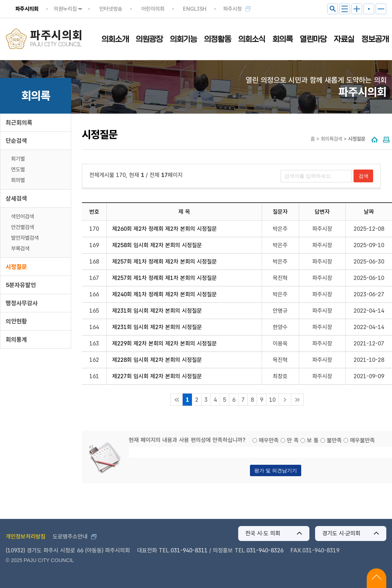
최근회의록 (19, 123)
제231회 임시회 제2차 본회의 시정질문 (157, 311)
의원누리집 (65, 9)
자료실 (344, 39)
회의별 (18, 180)
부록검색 (20, 249)
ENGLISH (195, 9)
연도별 (18, 170)
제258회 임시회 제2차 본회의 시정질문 (157, 245)
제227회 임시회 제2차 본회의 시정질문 (157, 376)
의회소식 (252, 39)
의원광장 (149, 39)
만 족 (293, 440)
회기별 (18, 159)
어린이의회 (153, 9)
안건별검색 (23, 227)
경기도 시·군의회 (341, 533)
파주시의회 (27, 9)
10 (272, 400)
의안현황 (16, 321)
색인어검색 (23, 217)
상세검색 (16, 198)
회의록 (283, 39)
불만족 (334, 440)
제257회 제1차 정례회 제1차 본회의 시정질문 (164, 278)
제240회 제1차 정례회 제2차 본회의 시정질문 (164, 294)
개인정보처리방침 (26, 537)
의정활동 (218, 39)
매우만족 (269, 440)
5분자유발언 (21, 285)
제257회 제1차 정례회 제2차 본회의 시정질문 (164, 262)
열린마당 (313, 39)
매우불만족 (362, 440)
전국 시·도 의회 (263, 533)
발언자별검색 (25, 238)
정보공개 (375, 39)
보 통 (313, 440)
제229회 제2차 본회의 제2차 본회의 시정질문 (164, 344)
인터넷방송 (111, 9)
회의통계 (16, 339)
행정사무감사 (22, 303)
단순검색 (16, 141)
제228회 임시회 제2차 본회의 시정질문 (157, 360)
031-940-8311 (189, 550)
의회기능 (183, 39)
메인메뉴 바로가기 (196, 1)
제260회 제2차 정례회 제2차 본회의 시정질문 (164, 229)
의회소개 (115, 39)
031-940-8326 (265, 550)
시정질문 (16, 267)
